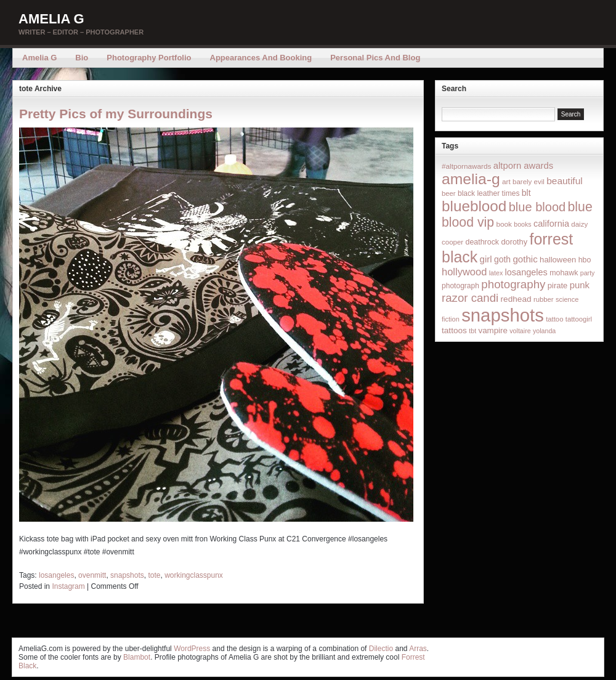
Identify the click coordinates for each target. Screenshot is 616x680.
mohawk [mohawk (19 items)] (564, 273)
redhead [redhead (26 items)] (516, 299)
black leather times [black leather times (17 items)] (488, 193)
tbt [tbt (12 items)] (472, 331)
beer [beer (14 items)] (449, 193)
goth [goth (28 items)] (502, 259)
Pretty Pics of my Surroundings (116, 114)
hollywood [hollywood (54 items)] (464, 272)
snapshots (127, 575)
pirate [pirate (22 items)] (557, 285)
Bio (82, 58)
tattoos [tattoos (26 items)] (454, 330)
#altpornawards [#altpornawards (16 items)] (466, 166)
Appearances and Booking (261, 58)
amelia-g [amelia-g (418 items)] (471, 179)
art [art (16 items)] (506, 181)
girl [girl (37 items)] (486, 259)
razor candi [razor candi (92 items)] (470, 298)
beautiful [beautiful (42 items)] (565, 181)
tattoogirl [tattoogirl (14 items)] (579, 319)
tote (154, 575)
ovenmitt (92, 575)
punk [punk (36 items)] (580, 285)
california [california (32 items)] (551, 224)
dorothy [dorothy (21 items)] (514, 242)
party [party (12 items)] (588, 273)
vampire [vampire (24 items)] (492, 330)
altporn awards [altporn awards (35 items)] (523, 166)
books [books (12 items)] (522, 224)
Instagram (68, 586)
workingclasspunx (194, 575)
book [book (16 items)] (504, 224)
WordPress (192, 649)
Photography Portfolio (149, 58)
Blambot (137, 657)
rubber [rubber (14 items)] (544, 299)
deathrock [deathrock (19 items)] (483, 242)
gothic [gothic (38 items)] (525, 259)
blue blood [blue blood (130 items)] (537, 207)
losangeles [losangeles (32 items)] (526, 272)
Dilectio (381, 649)
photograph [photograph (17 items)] (460, 286)
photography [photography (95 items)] (513, 284)
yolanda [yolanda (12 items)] (544, 331)
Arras (418, 649)
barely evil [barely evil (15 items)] (529, 182)
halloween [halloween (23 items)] (558, 260)
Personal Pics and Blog (375, 58)
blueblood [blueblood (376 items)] (474, 206)
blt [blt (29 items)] (526, 193)
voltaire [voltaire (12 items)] (520, 331)
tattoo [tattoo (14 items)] (554, 319)
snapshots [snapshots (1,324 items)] (503, 315)
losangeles (56, 575)
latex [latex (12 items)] (496, 273)
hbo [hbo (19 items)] (585, 260)
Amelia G (51, 19)
